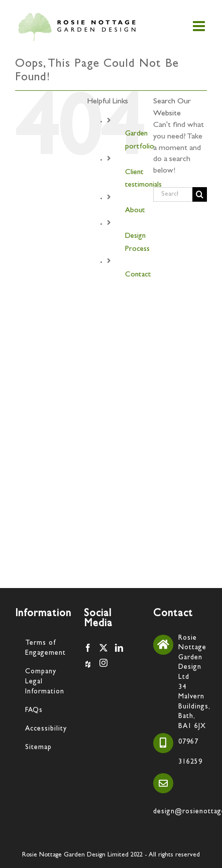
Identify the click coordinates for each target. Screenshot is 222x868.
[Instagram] (103, 663)
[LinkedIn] (119, 648)
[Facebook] (88, 648)
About (135, 211)
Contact (138, 275)
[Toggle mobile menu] (200, 26)
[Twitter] (103, 648)
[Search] (200, 194)
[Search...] (173, 194)
